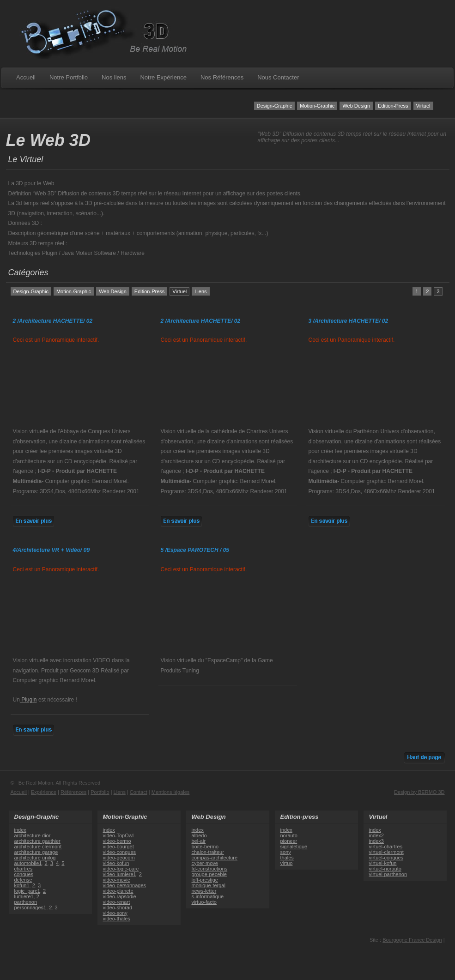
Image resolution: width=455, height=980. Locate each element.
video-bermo (117, 841)
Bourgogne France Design (412, 940)
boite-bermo (205, 847)
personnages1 (30, 907)
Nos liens (114, 77)
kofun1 (22, 885)
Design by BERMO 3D (419, 792)
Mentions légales (171, 792)
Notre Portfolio (69, 77)
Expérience (44, 792)
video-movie (117, 880)
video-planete (118, 891)
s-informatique (208, 896)
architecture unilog (35, 858)
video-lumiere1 (120, 874)
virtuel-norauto (385, 869)
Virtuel (423, 106)
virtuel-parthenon (388, 874)
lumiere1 (24, 896)
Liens (200, 291)
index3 (376, 841)
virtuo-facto (204, 902)
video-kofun (116, 863)
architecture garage (36, 852)
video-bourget (118, 847)
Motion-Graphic (317, 106)
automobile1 (28, 863)
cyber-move (205, 863)
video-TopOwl (118, 835)
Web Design (356, 106)
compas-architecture (215, 858)
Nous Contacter (278, 77)
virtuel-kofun (383, 863)
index (20, 830)
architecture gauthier (37, 841)
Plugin (28, 700)
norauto (289, 835)
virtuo (287, 863)
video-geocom (119, 858)
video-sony (115, 913)
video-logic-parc (121, 869)
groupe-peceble (209, 874)
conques (24, 874)
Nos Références (222, 77)
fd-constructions (210, 869)
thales (287, 858)
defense (23, 880)
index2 (376, 835)
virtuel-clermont (386, 852)
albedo (199, 835)
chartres (24, 869)
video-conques (120, 852)
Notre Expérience (163, 77)
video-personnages (125, 885)
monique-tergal (209, 885)
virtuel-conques (386, 858)
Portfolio (100, 792)
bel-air (199, 841)
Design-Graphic (274, 106)
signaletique (294, 847)
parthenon (26, 902)
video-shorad (118, 907)
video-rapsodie (120, 896)
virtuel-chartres (386, 847)
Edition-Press (393, 106)
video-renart (117, 902)
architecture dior (33, 835)
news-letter (204, 891)
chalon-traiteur (208, 852)
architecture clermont (38, 847)
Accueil (26, 77)
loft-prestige (205, 880)
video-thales (117, 919)
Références (73, 792)
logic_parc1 (27, 891)
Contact (139, 792)
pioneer (289, 841)
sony (286, 852)
